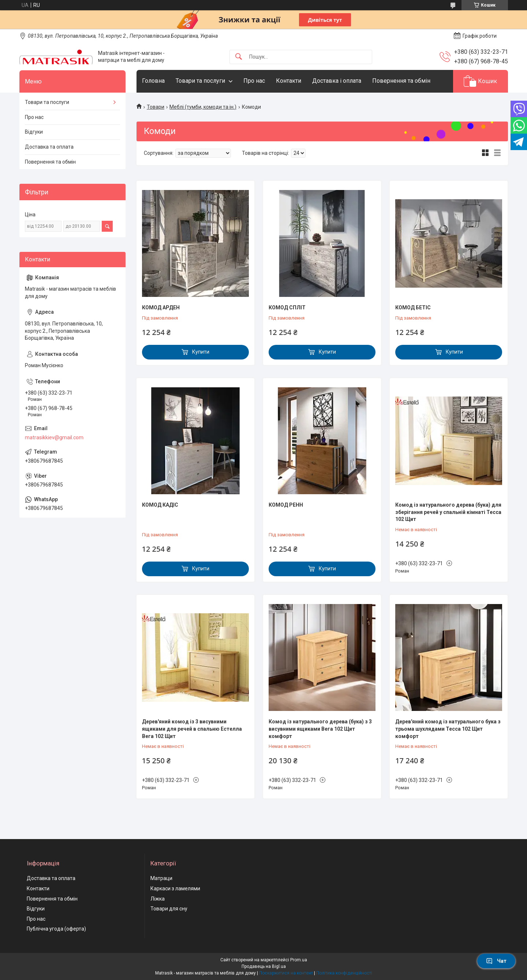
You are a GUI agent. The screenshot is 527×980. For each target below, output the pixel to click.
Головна (153, 81)
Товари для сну (169, 909)
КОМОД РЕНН (286, 505)
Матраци (161, 878)
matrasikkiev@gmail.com (54, 437)
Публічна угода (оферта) (56, 929)
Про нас (254, 81)
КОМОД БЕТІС (413, 308)
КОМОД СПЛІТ (287, 308)
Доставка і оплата (337, 81)
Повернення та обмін (401, 81)
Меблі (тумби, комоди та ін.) (203, 107)
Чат (496, 961)
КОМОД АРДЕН (161, 308)
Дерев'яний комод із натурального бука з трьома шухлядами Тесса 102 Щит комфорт (448, 729)
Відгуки (34, 132)
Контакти (289, 81)
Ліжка (158, 899)
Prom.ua (299, 960)
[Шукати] (239, 57)
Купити (201, 352)
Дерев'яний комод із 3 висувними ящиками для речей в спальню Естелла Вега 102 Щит (192, 729)
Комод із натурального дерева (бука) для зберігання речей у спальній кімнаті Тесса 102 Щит (448, 512)
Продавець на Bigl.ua (264, 966)
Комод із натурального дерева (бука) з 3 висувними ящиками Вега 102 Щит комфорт (320, 729)
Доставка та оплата (49, 147)
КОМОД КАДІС (160, 505)
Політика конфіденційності (344, 973)
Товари (156, 107)
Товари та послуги (200, 81)
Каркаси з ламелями (175, 888)
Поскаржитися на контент (286, 973)
